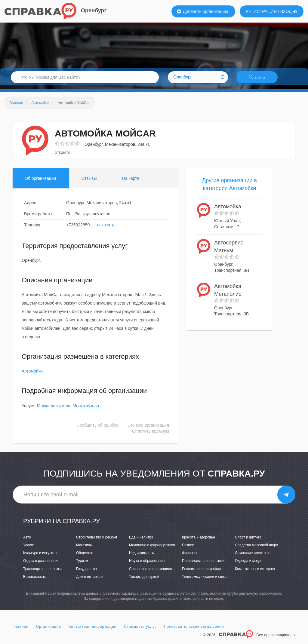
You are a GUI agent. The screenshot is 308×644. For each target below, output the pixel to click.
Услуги (29, 549)
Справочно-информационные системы (162, 572)
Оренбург (94, 11)
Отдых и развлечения (41, 565)
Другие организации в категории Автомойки (229, 188)
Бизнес (188, 549)
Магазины (84, 549)
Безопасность (35, 580)
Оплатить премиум (151, 435)
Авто (27, 541)
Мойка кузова (86, 409)
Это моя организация (148, 429)
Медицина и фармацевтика (152, 549)
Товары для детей (144, 580)
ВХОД (289, 11)
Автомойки (32, 375)
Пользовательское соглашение (194, 630)
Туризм (82, 565)
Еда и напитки (141, 541)
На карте (131, 182)
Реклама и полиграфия (201, 572)
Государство (86, 572)
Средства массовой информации (263, 549)
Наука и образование (147, 565)
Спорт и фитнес (248, 541)
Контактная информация (92, 630)
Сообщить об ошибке (98, 429)
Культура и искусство (41, 557)
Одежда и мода (248, 565)
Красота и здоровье (199, 541)
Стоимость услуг (140, 630)
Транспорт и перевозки (42, 572)
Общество (85, 557)
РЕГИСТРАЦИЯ (261, 11)
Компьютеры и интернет (255, 572)
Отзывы (89, 182)
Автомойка (228, 210)
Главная (21, 630)
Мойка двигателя (54, 409)
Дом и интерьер (89, 580)
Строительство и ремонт (97, 541)
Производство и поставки (203, 565)
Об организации (40, 182)
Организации (49, 630)
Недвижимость (142, 557)
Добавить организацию (202, 11)
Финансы (189, 557)
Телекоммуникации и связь (205, 580)
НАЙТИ (260, 80)
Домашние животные (253, 557)
